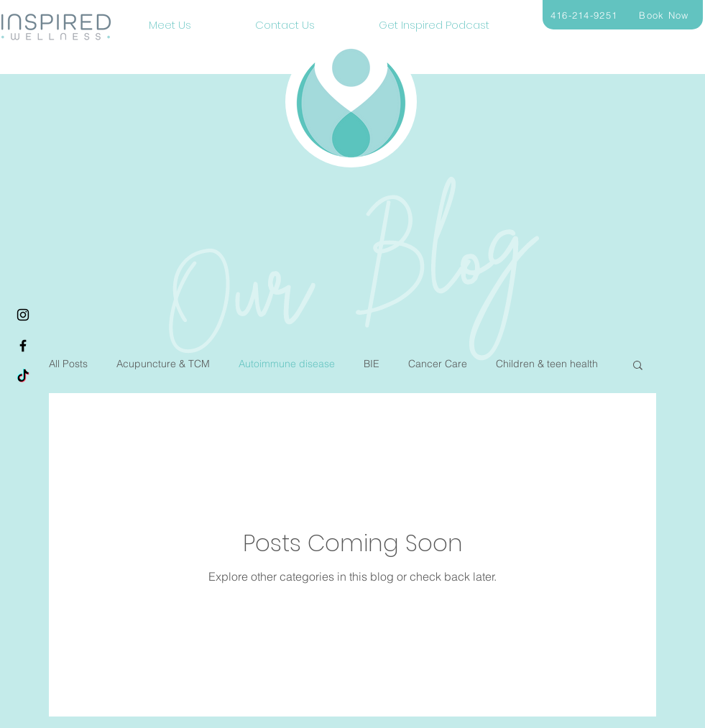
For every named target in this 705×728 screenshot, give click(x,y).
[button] (638, 366)
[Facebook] (23, 346)
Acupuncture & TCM (163, 364)
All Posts (68, 364)
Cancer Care (438, 364)
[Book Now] (666, 15)
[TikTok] (23, 377)
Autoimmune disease (287, 364)
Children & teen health (547, 364)
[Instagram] (23, 315)
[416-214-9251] (586, 15)
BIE (372, 364)
